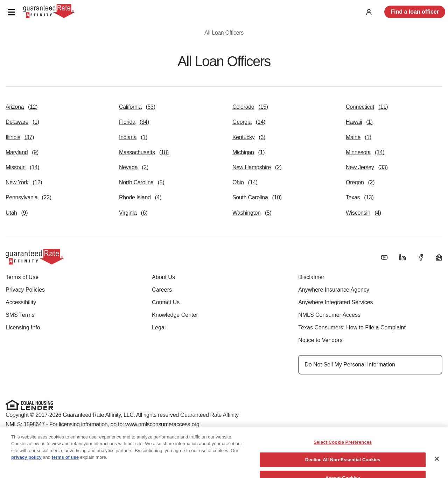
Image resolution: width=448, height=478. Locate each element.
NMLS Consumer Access (329, 315)
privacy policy (26, 464)
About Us (163, 277)
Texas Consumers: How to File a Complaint (352, 327)
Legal (159, 327)
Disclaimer (311, 277)
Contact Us (166, 302)
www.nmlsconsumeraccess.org (162, 424)
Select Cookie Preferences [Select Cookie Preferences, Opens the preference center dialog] (343, 448)
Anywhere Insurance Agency (334, 290)
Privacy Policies (25, 290)
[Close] (437, 465)
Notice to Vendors (320, 340)
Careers (162, 290)
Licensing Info (23, 327)
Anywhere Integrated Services (335, 302)
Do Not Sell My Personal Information (350, 365)
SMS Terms (20, 315)
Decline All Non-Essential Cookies (343, 466)
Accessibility (21, 302)
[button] (11, 12)
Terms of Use (22, 277)
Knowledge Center (175, 315)
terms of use (65, 464)
